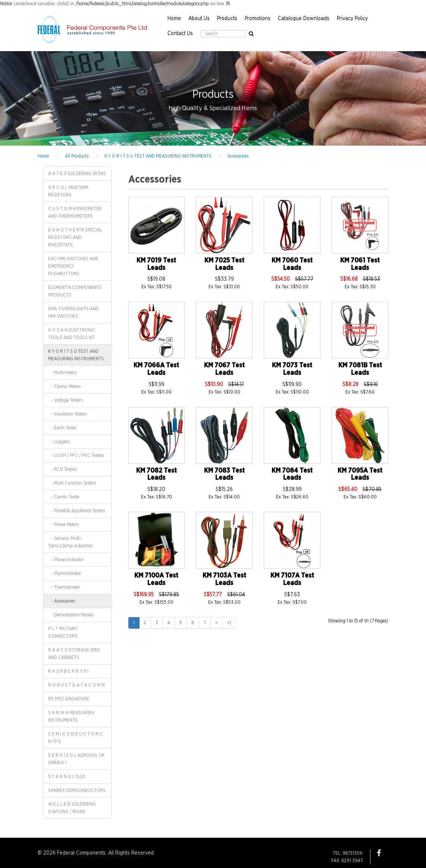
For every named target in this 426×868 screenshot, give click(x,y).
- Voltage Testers (65, 400)
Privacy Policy (352, 19)
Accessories (238, 156)
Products (227, 19)
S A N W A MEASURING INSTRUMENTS (71, 716)
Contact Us (180, 34)
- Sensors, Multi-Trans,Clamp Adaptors (70, 542)
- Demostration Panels (71, 615)
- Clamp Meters (64, 386)
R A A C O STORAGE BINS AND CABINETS (74, 654)
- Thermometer (64, 587)
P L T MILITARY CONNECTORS (63, 632)
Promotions (258, 19)
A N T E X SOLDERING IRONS (77, 174)
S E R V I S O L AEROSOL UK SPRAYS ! (76, 759)
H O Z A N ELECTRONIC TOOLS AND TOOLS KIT (72, 334)
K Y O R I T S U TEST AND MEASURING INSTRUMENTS (158, 156)
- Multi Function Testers (72, 483)
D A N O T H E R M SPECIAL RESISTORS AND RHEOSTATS (75, 237)
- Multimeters (62, 373)
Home (174, 19)
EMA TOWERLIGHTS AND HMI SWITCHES (73, 312)
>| (229, 623)
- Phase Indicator (66, 560)
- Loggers (59, 442)
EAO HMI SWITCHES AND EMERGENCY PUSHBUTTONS (73, 266)
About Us (199, 19)
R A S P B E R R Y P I (68, 671)
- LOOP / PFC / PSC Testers (76, 455)
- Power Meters (63, 525)
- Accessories (62, 601)
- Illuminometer (65, 573)
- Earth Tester (62, 428)
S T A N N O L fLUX (67, 777)
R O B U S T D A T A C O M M (76, 685)
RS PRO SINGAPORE (69, 699)
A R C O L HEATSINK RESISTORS (68, 191)
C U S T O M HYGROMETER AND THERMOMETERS (75, 212)
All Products (77, 156)
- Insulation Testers (68, 414)
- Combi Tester (64, 497)
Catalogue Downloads (304, 19)
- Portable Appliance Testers (76, 511)
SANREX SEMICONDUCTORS (77, 790)
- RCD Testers (62, 469)
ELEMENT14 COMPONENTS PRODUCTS (75, 291)
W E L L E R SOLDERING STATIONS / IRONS (72, 808)
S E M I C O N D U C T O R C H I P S (75, 738)
